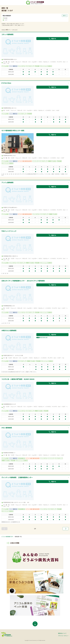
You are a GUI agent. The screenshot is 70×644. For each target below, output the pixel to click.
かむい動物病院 (7, 428)
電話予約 (52, 335)
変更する (65, 16)
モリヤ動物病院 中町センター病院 (13, 131)
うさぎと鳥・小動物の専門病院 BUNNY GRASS (18, 379)
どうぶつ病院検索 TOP (7, 537)
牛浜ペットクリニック (9, 231)
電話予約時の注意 (42, 337)
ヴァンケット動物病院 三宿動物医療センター (17, 477)
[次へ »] (66, 529)
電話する (52, 39)
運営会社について (62, 633)
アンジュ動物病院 (7, 182)
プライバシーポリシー (63, 636)
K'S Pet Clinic (6, 83)
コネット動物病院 (7, 34)
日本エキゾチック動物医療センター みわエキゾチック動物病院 (23, 281)
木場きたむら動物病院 (9, 330)
